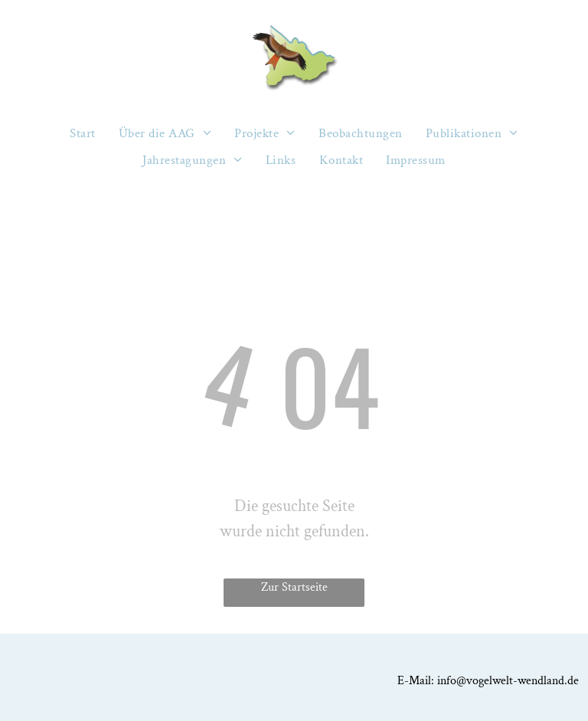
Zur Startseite (294, 587)
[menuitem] (83, 134)
